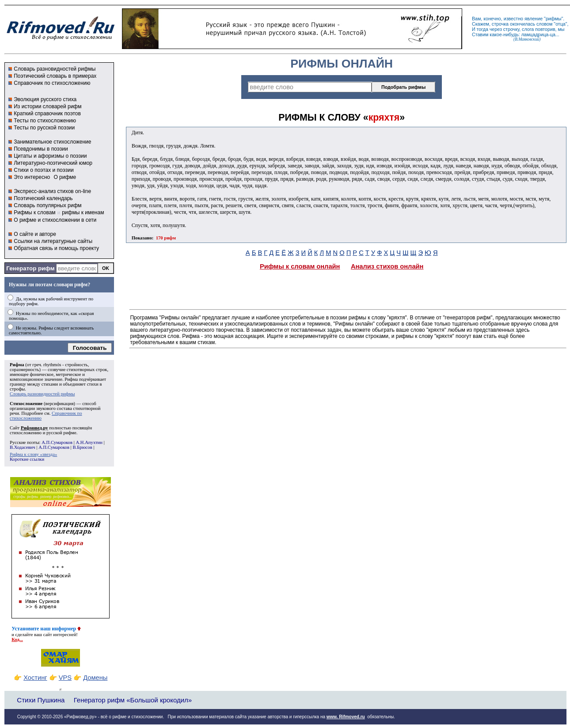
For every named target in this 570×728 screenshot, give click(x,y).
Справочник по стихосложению (52, 83)
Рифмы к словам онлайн (300, 266)
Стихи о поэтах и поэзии (44, 170)
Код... (17, 639)
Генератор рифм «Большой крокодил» (133, 700)
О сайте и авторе (35, 234)
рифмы (554, 19)
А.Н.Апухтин (89, 442)
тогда (483, 29)
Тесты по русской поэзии (44, 128)
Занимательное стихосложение (52, 142)
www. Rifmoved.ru (346, 717)
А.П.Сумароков (57, 442)
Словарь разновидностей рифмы (55, 69)
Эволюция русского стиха (45, 99)
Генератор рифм (30, 268)
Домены (95, 678)
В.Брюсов (82, 447)
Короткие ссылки (27, 459)
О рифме (65, 177)
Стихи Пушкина (41, 700)
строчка (500, 24)
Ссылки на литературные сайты (53, 241)
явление (534, 19)
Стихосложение (26, 404)
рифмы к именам (83, 212)
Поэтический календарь (43, 198)
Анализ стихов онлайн (387, 266)
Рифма (17, 365)
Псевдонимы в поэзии (41, 149)
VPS (65, 678)
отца (560, 24)
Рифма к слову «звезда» (33, 454)
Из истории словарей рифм (47, 106)
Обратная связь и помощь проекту (56, 248)
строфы (17, 389)
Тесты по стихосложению (45, 121)
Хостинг (35, 678)
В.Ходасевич (23, 447)
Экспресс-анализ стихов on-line (52, 191)
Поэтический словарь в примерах (55, 76)
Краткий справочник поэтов (47, 114)
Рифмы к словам (34, 212)
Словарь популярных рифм (47, 205)
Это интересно (32, 177)
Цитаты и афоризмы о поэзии (50, 156)
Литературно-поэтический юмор (53, 163)
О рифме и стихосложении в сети (55, 220)
